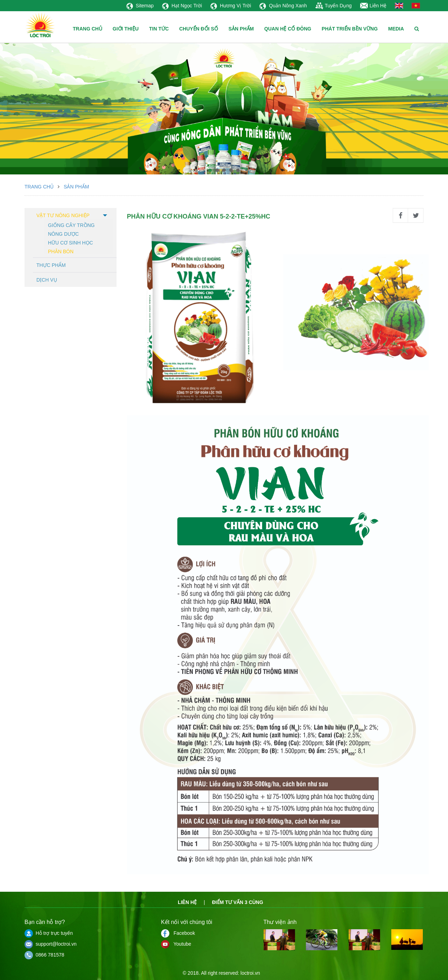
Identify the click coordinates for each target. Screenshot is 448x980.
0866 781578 (44, 955)
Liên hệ (187, 902)
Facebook (178, 933)
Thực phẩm (51, 265)
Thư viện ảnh (280, 922)
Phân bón (61, 251)
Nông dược (63, 233)
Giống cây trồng (71, 225)
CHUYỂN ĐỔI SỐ (199, 29)
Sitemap (140, 6)
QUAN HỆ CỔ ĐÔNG (288, 29)
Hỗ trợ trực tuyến (49, 933)
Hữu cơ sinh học (71, 242)
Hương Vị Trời (231, 6)
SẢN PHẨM (241, 29)
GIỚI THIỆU (126, 29)
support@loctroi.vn (51, 944)
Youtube (176, 944)
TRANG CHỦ (87, 29)
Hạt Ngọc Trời (182, 6)
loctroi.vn (250, 973)
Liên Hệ (373, 6)
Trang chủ (39, 187)
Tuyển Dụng (334, 6)
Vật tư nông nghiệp (63, 215)
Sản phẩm (76, 187)
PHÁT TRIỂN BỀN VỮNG (350, 29)
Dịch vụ (47, 280)
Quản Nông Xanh (283, 6)
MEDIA (396, 29)
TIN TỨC (159, 29)
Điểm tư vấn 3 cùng (238, 902)
